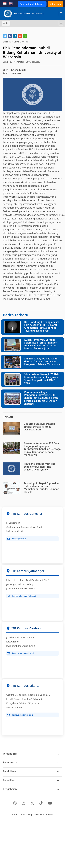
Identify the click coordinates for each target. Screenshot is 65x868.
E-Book (49, 815)
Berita (16, 42)
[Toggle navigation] (61, 23)
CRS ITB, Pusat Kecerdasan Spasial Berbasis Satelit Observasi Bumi (39, 427)
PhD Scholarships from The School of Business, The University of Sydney (40, 467)
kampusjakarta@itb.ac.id (20, 715)
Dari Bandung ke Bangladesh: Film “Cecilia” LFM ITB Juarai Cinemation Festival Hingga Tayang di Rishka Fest (42, 326)
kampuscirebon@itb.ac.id (20, 653)
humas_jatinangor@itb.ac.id (21, 596)
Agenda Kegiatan (28, 815)
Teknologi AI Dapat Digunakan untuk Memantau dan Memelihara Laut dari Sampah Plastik (42, 488)
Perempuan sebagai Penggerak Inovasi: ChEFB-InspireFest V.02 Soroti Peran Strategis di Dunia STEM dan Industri (41, 398)
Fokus (41, 815)
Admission (55, 4)
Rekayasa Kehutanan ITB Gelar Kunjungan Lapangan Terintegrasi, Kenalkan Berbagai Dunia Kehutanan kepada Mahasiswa (43, 449)
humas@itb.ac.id (17, 539)
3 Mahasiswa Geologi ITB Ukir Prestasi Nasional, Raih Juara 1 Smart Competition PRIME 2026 (42, 379)
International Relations (32, 4)
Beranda (7, 42)
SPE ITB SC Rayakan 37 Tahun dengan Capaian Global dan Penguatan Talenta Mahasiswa (42, 361)
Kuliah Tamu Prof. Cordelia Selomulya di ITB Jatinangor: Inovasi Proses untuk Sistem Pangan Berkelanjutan (41, 344)
